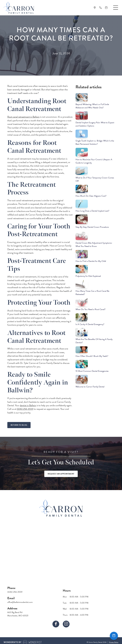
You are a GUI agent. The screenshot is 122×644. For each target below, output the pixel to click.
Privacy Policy (114, 642)
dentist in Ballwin (28, 405)
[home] (19, 8)
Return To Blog (19, 425)
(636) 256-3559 (25, 409)
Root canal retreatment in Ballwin (23, 117)
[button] (116, 8)
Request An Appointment (61, 474)
